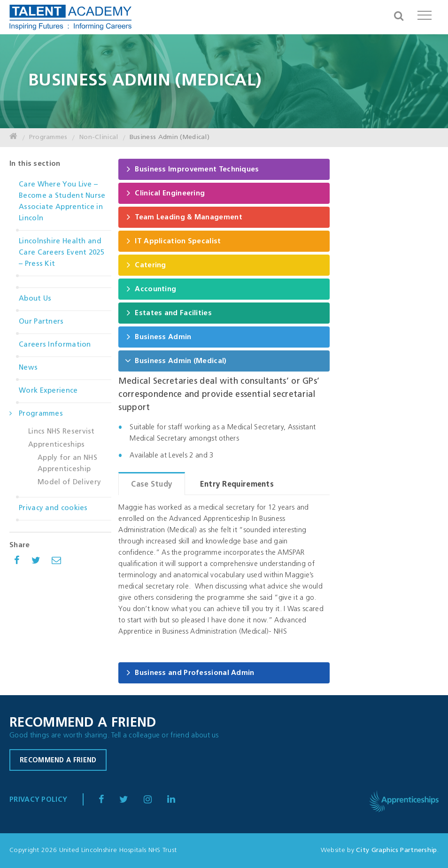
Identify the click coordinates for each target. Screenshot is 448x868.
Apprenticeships (57, 445)
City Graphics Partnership (397, 850)
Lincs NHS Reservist (62, 432)
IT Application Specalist (173, 241)
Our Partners (41, 322)
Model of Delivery (69, 483)
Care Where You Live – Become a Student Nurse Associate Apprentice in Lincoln (62, 202)
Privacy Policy (38, 800)
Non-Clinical (99, 137)
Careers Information (55, 345)
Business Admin (158, 337)
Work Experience (48, 391)
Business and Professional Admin (189, 672)
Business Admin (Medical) (170, 137)
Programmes (48, 137)
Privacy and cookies (53, 508)
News (28, 368)
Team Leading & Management (184, 217)
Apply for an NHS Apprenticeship (67, 464)
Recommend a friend (58, 761)
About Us (35, 299)
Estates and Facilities (168, 313)
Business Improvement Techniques (192, 169)
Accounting (151, 289)
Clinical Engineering (165, 193)
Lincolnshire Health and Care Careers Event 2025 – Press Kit (62, 253)
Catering (145, 265)
